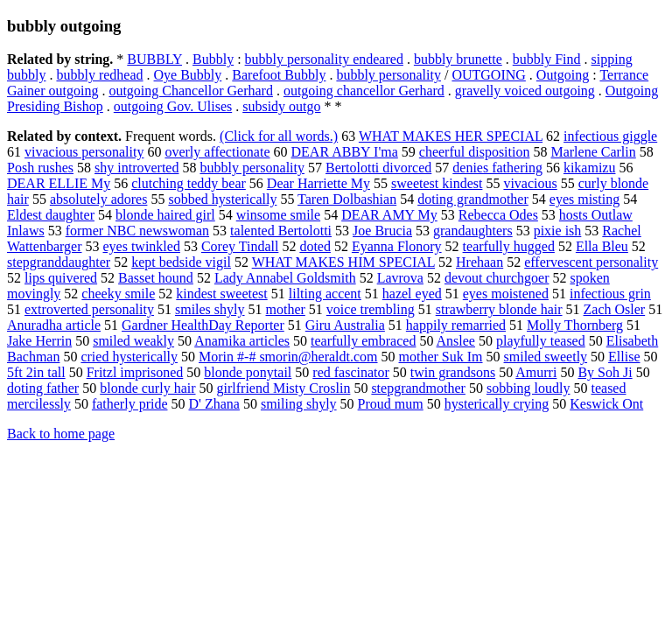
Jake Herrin (39, 341)
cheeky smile (118, 294)
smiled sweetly (546, 357)
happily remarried (456, 325)
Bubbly (213, 59)
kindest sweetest (221, 294)
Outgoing (563, 75)
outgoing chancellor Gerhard (364, 91)
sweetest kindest (437, 183)
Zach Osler (615, 309)
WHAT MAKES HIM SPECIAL (343, 262)
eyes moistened (506, 294)
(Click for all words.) (279, 136)
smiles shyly (210, 309)
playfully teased (541, 341)
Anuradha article (54, 325)
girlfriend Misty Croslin (284, 388)
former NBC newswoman (137, 231)
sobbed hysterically (222, 199)
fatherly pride (130, 404)
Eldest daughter (51, 215)
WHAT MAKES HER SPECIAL (451, 136)
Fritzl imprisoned (135, 372)
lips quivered (61, 278)
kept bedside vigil (181, 262)
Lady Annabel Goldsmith (285, 278)
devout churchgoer (497, 278)
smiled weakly (133, 341)
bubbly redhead (99, 75)
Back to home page (61, 434)
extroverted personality (89, 309)
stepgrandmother (418, 388)
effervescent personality (591, 262)
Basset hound (156, 278)
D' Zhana (214, 404)
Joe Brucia (382, 231)
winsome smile (278, 215)
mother (286, 309)
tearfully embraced (363, 341)
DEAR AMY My (389, 215)
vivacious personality (84, 152)
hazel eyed (412, 294)
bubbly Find (547, 59)
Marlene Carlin (593, 152)
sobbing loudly (528, 388)
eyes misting (584, 199)
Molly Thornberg (575, 325)
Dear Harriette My (318, 183)
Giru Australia (345, 325)
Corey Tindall (240, 246)
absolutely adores (99, 199)
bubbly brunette (458, 59)
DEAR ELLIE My (59, 183)
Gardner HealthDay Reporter (203, 325)
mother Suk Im (441, 357)
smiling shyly (299, 404)
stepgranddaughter (59, 262)
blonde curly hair (147, 388)
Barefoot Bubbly (279, 75)
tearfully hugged (509, 246)
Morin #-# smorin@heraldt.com (288, 357)
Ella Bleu (602, 246)
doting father (43, 388)
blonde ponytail (248, 372)
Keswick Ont (606, 404)
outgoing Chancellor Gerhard (191, 91)
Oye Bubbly (188, 75)
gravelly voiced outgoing (525, 91)
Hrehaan (479, 262)
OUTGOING (488, 75)
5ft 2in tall (36, 372)
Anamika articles (242, 341)
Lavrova (400, 278)
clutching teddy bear (189, 183)
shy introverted (136, 168)
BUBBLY (154, 59)
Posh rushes (40, 168)
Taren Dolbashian (347, 199)
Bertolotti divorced (378, 168)
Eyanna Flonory (397, 246)
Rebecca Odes (498, 215)
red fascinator (351, 372)
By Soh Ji (605, 372)
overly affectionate (217, 152)
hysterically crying (497, 404)
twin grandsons (453, 372)
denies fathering (497, 168)
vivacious (530, 183)
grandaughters (473, 231)
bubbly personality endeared (324, 59)
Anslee (456, 341)
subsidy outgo (281, 106)
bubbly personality (388, 75)
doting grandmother (473, 199)
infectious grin (610, 294)
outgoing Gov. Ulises (173, 106)
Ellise (624, 357)
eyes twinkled (141, 246)
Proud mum (391, 404)
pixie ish (558, 231)
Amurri (536, 372)
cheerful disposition (475, 152)
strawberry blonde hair (499, 309)
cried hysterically (129, 357)
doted (315, 246)
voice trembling (371, 309)
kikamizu (590, 168)
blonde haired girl (165, 215)
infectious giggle (610, 136)
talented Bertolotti (281, 231)
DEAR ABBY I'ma (345, 152)
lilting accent (325, 294)
